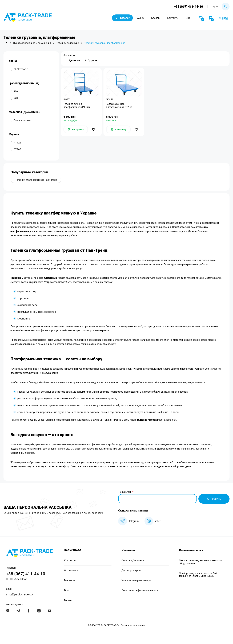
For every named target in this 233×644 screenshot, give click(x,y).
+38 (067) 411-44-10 (188, 7)
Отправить (214, 499)
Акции (141, 18)
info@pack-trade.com (21, 594)
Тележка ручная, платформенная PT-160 (119, 106)
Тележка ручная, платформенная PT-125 (77, 106)
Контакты (173, 18)
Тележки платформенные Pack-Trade (36, 180)
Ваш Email (126, 492)
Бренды (156, 18)
